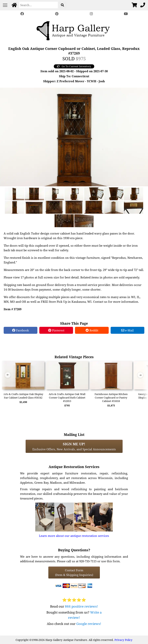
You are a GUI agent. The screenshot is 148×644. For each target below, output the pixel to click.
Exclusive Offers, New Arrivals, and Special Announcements (74, 446)
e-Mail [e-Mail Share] (127, 330)
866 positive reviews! (81, 606)
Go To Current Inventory (74, 66)
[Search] (39, 5)
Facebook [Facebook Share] (21, 330)
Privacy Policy (123, 640)
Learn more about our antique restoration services (74, 536)
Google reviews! (89, 624)
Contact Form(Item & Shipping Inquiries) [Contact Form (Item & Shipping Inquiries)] (74, 573)
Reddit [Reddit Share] (92, 330)
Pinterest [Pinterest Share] (56, 330)
